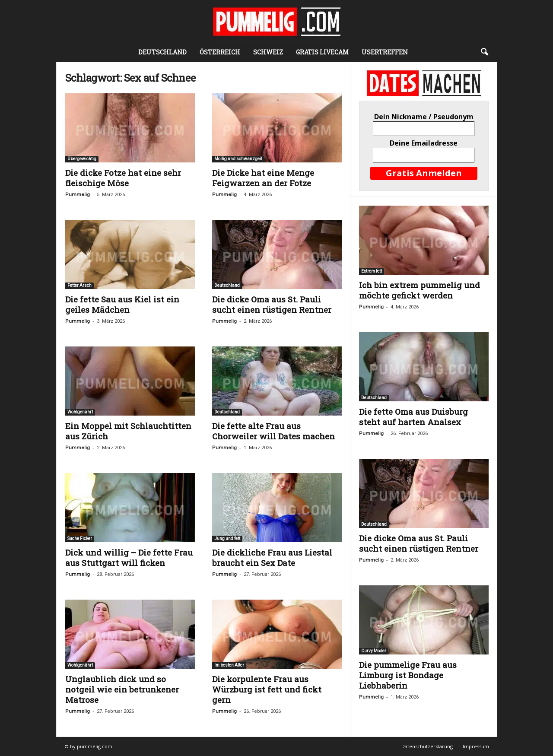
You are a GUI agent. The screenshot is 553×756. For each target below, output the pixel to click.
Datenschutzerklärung (427, 746)
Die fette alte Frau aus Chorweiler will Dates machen (273, 431)
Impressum (476, 746)
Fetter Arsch (79, 285)
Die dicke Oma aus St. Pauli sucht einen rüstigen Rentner (272, 304)
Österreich (220, 52)
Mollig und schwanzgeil (238, 159)
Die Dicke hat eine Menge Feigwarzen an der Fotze (263, 178)
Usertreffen (385, 52)
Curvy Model (373, 651)
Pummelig (78, 195)
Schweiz (268, 52)
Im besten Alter (229, 665)
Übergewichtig (82, 159)
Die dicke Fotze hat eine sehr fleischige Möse (123, 178)
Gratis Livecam (322, 52)
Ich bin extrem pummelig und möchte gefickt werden (420, 290)
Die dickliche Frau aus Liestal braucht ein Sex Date (272, 557)
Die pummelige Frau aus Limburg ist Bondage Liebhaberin (408, 675)
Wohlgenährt (80, 412)
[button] (484, 52)
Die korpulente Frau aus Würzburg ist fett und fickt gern (267, 689)
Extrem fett (372, 271)
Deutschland (162, 52)
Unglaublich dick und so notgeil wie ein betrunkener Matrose (122, 689)
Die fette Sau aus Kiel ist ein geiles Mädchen (122, 304)
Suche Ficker (80, 538)
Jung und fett (227, 538)
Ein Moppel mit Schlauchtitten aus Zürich (128, 431)
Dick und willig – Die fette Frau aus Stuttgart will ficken (129, 557)
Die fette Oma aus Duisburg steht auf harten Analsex (413, 417)
